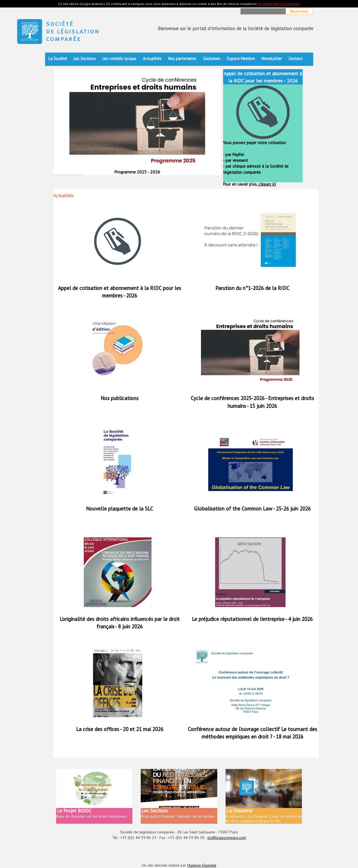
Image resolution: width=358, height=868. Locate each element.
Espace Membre (241, 60)
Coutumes (212, 60)
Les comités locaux (119, 60)
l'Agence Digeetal (202, 865)
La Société (58, 60)
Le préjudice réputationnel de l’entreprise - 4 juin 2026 (252, 619)
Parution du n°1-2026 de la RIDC (252, 288)
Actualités (152, 60)
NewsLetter (272, 60)
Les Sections (85, 60)
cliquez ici (267, 184)
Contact (296, 60)
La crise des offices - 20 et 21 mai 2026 (120, 729)
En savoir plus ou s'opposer (279, 4)
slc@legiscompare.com (227, 838)
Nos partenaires (182, 59)
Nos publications (120, 398)
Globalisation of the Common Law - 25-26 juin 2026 (252, 509)
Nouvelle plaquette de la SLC (120, 509)
